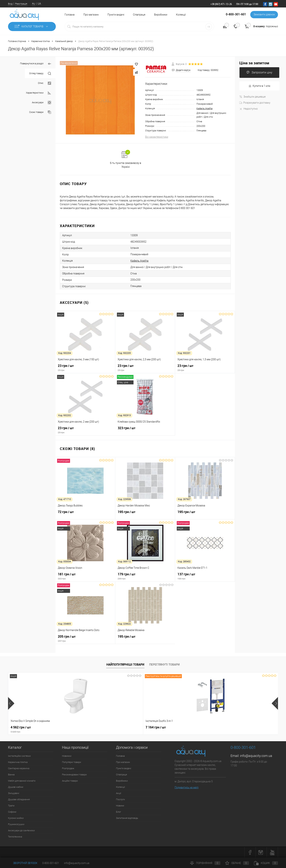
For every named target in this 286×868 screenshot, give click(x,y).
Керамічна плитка (18, 762)
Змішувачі (14, 793)
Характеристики (38, 93)
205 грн (85, 639)
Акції (119, 793)
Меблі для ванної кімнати (22, 781)
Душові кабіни (16, 787)
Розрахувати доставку (255, 103)
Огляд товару (40, 74)
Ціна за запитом (254, 63)
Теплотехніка (15, 837)
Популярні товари (71, 762)
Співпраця (139, 15)
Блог (118, 812)
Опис (45, 83)
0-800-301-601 (51, 863)
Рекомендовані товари (74, 775)
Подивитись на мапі (187, 787)
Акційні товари (70, 781)
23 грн (85, 368)
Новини (120, 806)
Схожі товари (40, 112)
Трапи (11, 806)
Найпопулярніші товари (125, 664)
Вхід (10, 4)
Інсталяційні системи (19, 756)
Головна (70, 15)
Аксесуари (41, 103)
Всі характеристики (157, 137)
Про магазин (91, 15)
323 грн (145, 430)
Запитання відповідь (127, 818)
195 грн (145, 514)
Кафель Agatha (204, 108)
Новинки (67, 756)
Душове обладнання (19, 799)
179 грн (145, 576)
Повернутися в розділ (36, 64)
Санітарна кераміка (19, 768)
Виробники (161, 15)
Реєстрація (21, 4)
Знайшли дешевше (252, 97)
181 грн (85, 576)
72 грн (85, 514)
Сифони (12, 812)
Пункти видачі (116, 15)
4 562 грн (35, 729)
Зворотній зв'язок (23, 863)
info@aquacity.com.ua (256, 756)
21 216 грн (130, 727)
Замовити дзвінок (264, 15)
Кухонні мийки (16, 818)
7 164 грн (75, 727)
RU (34, 4)
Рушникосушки (16, 824)
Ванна (11, 775)
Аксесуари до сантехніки (21, 830)
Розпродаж (68, 768)
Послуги (120, 799)
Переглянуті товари (164, 664)
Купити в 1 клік (259, 86)
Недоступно (249, 109)
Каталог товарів (32, 26)
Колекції (181, 15)
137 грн (205, 576)
